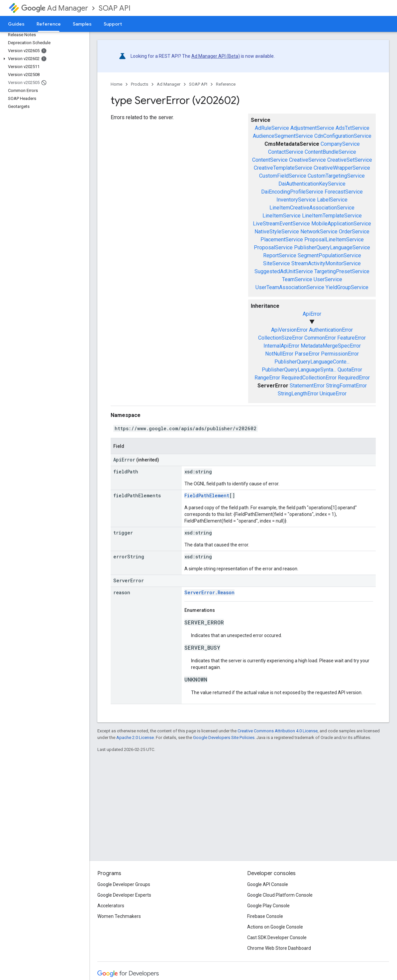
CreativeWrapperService (342, 168)
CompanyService (340, 144)
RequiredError (354, 378)
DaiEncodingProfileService (292, 192)
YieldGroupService (347, 287)
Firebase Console (265, 916)
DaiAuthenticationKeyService (312, 184)
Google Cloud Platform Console (280, 895)
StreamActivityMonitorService (326, 263)
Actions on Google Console (275, 927)
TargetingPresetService (342, 271)
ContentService (270, 160)
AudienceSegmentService (283, 136)
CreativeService (307, 160)
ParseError (307, 354)
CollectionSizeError (281, 338)
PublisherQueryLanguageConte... (312, 362)
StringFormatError (346, 386)
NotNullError (279, 354)
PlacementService (282, 240)
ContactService (286, 152)
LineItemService (282, 216)
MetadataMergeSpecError (331, 346)
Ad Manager (55, 8)
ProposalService (273, 247)
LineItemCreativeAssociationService (312, 208)
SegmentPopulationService (329, 255)
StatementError (307, 386)
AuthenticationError (331, 330)
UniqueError (333, 394)
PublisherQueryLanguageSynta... (299, 370)
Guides (16, 24)
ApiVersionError (289, 330)
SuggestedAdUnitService (284, 271)
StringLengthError (298, 394)
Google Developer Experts (124, 895)
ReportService (280, 255)
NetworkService (319, 232)
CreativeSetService (350, 160)
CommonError (320, 338)
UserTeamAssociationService (290, 287)
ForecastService (344, 192)
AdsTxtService (352, 128)
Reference (226, 84)
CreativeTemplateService (283, 168)
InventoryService (296, 200)
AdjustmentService (312, 128)
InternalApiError (281, 346)
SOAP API (115, 8)
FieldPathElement (207, 495)
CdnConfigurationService (343, 136)
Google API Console (268, 884)
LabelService (332, 200)
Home (116, 84)
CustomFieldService (283, 176)
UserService (328, 279)
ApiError (312, 314)
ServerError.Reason (209, 592)
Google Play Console (268, 906)
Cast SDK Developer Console (277, 938)
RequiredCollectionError (309, 378)
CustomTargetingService (336, 176)
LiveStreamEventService (281, 224)
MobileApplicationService (341, 224)
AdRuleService (272, 128)
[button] (43, 59)
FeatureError (351, 338)
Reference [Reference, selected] (49, 24)
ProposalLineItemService (334, 240)
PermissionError (340, 354)
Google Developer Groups (124, 884)
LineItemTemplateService (332, 216)
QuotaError (350, 370)
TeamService (297, 279)
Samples (82, 24)
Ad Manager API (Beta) (216, 56)
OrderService (354, 232)
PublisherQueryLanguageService (332, 247)
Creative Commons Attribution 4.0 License (278, 731)
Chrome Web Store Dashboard (279, 948)
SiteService (277, 263)
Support (113, 24)
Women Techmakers (119, 916)
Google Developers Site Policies (224, 737)
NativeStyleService (277, 232)
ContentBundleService (330, 152)
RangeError (267, 378)
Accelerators (111, 906)
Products (140, 84)
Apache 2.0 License (135, 737)
